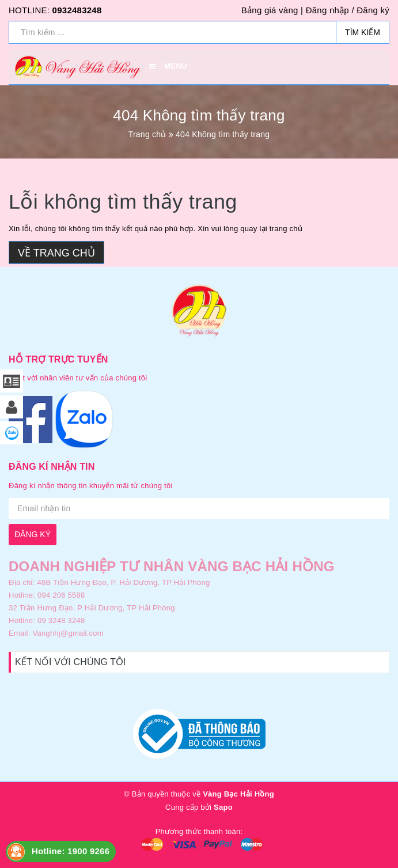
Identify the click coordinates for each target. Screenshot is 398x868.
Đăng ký (373, 10)
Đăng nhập (327, 10)
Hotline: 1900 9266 (71, 851)
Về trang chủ (56, 253)
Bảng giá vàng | (272, 10)
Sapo (223, 807)
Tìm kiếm (363, 32)
